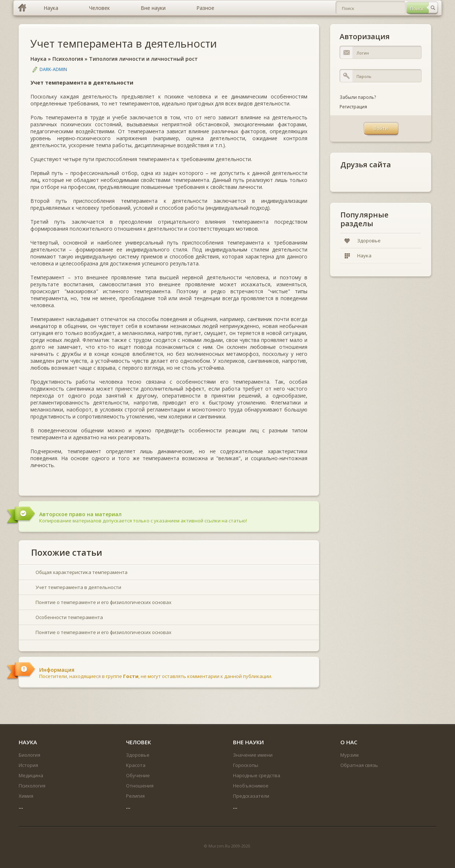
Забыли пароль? (358, 97)
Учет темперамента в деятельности (124, 43)
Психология (68, 59)
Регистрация (353, 107)
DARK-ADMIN (53, 69)
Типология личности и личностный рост (143, 59)
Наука (38, 59)
